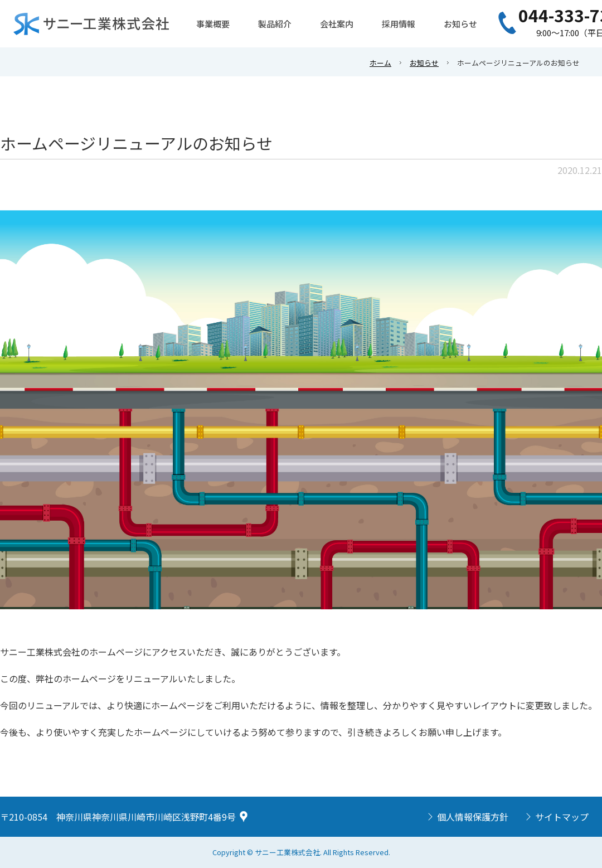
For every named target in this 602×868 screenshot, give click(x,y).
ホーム (380, 63)
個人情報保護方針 (473, 817)
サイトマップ (562, 817)
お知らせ (424, 63)
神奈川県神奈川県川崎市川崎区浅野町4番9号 (146, 817)
